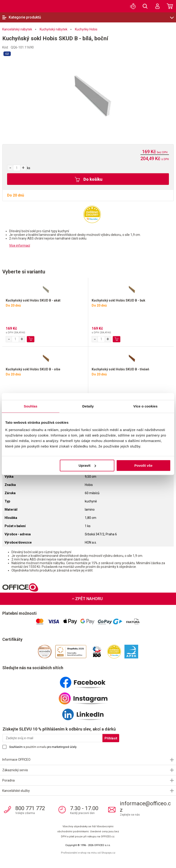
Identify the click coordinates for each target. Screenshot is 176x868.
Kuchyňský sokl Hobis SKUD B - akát (33, 300)
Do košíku (89, 179)
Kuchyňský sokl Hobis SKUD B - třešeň (120, 369)
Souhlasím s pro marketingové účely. (43, 747)
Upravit (87, 465)
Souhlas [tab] (31, 406)
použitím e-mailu (36, 747)
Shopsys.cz (108, 853)
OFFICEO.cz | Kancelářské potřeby (16, 6)
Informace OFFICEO (16, 760)
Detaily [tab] (88, 406)
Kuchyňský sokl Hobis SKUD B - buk (118, 300)
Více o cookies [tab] (146, 406)
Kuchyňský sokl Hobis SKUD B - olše (33, 369)
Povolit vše (143, 465)
